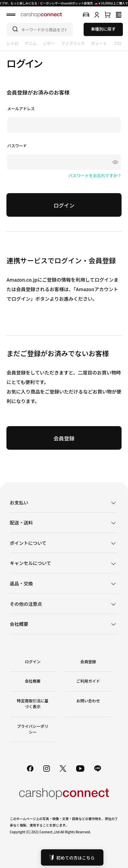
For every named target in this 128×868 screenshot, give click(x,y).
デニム (31, 43)
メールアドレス (21, 109)
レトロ (12, 43)
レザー (49, 43)
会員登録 (88, 662)
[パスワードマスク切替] (114, 162)
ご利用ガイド (88, 681)
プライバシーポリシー (33, 729)
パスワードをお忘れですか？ (95, 175)
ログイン (33, 662)
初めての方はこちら (72, 858)
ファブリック (73, 43)
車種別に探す (103, 29)
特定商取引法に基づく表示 (33, 704)
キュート (99, 43)
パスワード (17, 146)
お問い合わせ (88, 701)
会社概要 (33, 681)
